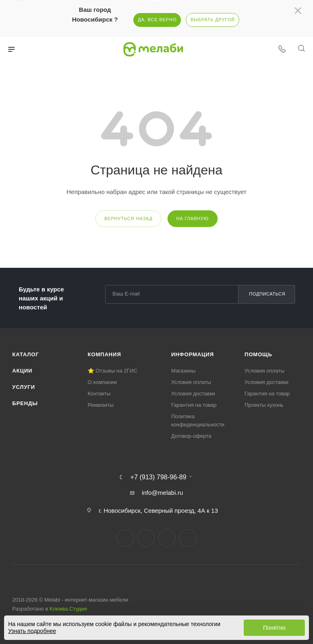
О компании (102, 382)
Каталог (26, 354)
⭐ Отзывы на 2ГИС (112, 371)
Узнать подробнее (32, 631)
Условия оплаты (191, 382)
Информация (193, 354)
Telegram (146, 538)
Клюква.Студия (68, 609)
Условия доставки (193, 394)
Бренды (25, 403)
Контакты (99, 394)
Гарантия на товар (194, 405)
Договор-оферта (191, 436)
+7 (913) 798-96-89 (158, 477)
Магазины (183, 371)
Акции (22, 371)
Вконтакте (125, 538)
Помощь (258, 354)
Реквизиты (101, 405)
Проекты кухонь (264, 405)
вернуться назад (128, 218)
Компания (104, 354)
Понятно (274, 628)
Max (188, 538)
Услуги (24, 387)
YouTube (167, 538)
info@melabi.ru (162, 493)
